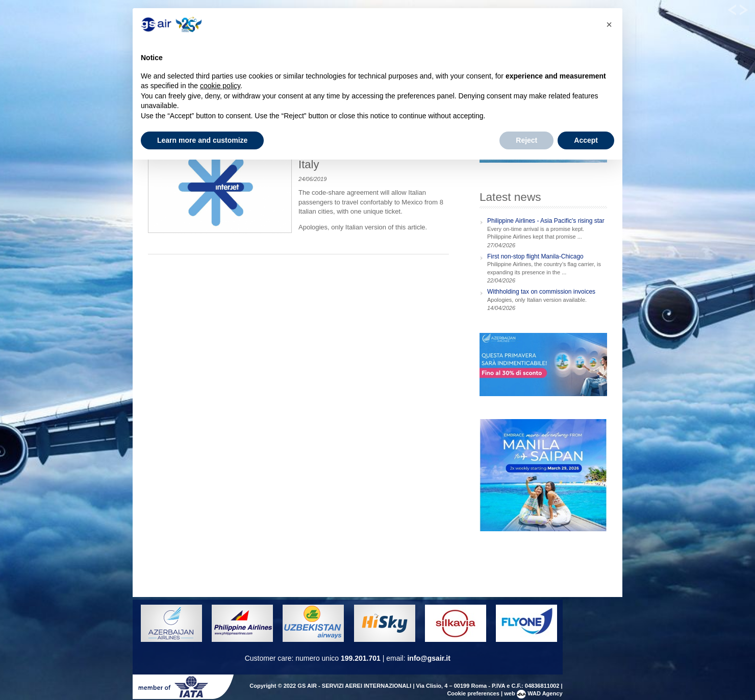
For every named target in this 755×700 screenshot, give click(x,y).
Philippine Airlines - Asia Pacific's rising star (546, 221)
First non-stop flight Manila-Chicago (535, 256)
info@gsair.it (429, 658)
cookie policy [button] (220, 86)
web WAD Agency (533, 693)
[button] (609, 24)
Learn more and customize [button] (202, 140)
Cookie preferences (473, 693)
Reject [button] (526, 140)
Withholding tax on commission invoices (541, 292)
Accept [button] (586, 140)
